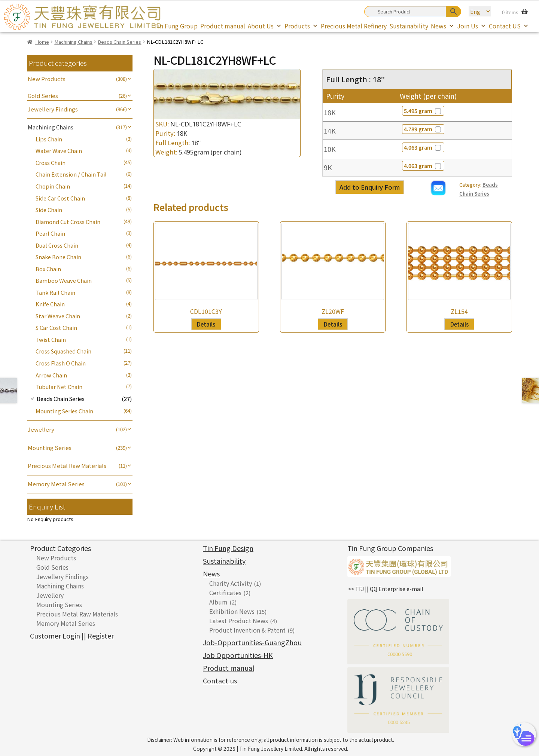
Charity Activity (231, 583)
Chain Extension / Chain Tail (71, 174)
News (443, 26)
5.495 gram (423, 111)
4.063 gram (423, 147)
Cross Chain (51, 163)
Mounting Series (50, 448)
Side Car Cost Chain (60, 198)
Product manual (223, 26)
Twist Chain (51, 339)
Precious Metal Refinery (354, 26)
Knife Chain (50, 304)
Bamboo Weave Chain (64, 280)
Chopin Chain (53, 186)
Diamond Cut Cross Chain (68, 222)
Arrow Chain (51, 375)
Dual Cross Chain (57, 245)
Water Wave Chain (59, 151)
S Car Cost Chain (56, 328)
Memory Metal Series (56, 484)
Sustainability (409, 26)
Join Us (472, 26)
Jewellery (41, 429)
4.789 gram (423, 129)
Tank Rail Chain (55, 292)
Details (206, 324)
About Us (265, 26)
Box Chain (48, 269)
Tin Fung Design (228, 548)
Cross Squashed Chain (63, 351)
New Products (47, 79)
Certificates (225, 593)
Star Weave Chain (58, 316)
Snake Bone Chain (58, 257)
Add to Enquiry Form (370, 187)
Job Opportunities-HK (238, 655)
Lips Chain (49, 139)
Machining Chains (73, 42)
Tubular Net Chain (59, 387)
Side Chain (49, 210)
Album (218, 602)
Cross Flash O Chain (61, 363)
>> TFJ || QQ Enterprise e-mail (386, 589)
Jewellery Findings (53, 109)
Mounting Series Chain (64, 411)
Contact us (220, 680)
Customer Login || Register (72, 636)
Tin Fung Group (176, 26)
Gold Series (43, 96)
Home (42, 42)
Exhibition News (232, 611)
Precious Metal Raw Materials (67, 466)
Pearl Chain (50, 233)
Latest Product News (239, 621)
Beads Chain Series (119, 42)
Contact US (509, 26)
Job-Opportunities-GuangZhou (252, 642)
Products (301, 26)
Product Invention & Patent (247, 630)
